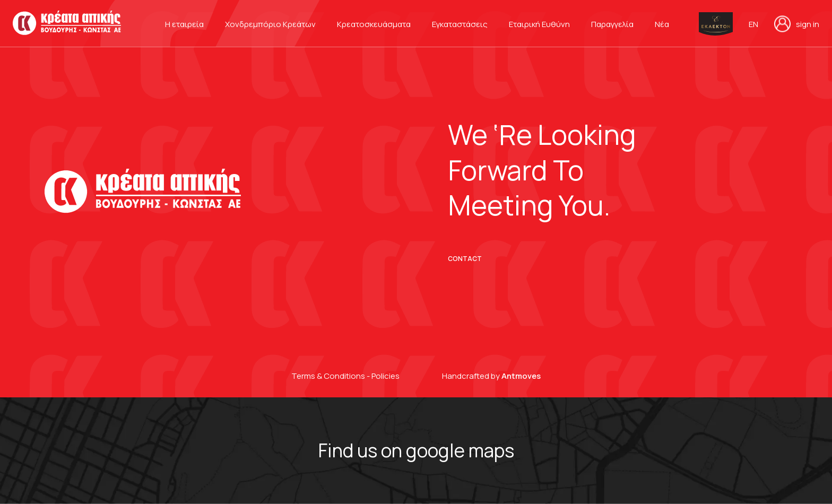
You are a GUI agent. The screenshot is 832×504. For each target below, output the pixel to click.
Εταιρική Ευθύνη (539, 24)
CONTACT (465, 259)
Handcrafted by (491, 376)
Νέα (662, 24)
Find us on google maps (416, 450)
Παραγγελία (612, 24)
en (753, 24)
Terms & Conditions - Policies (345, 376)
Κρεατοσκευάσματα (374, 24)
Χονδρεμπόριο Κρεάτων (270, 24)
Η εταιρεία (184, 24)
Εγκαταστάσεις (460, 24)
